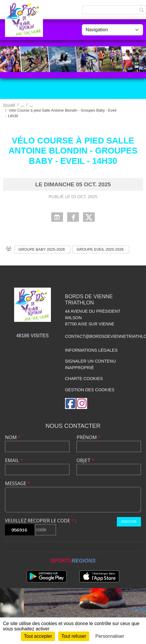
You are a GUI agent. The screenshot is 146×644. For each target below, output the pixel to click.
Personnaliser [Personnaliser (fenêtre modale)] (110, 636)
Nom (13, 437)
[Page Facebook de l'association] (70, 403)
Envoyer (129, 522)
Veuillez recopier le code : (40, 521)
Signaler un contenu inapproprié (91, 364)
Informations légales (91, 350)
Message (18, 483)
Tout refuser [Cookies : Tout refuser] (74, 636)
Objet (86, 460)
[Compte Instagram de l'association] (82, 403)
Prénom (89, 437)
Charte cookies (84, 379)
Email (14, 460)
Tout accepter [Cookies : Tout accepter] (38, 636)
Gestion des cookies (90, 390)
